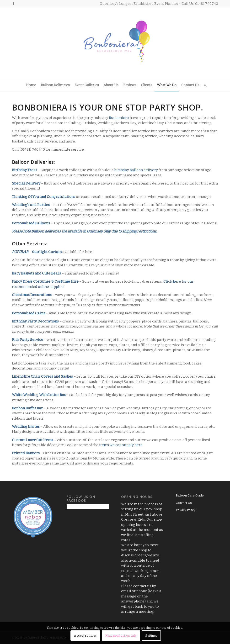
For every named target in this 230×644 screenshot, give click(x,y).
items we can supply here (121, 445)
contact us (142, 586)
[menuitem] (31, 85)
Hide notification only (121, 636)
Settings (151, 636)
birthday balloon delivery (136, 170)
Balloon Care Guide (190, 495)
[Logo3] (115, 43)
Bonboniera (119, 118)
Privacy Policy (186, 510)
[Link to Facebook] (13, 4)
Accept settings (85, 636)
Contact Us (184, 503)
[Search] (204, 85)
